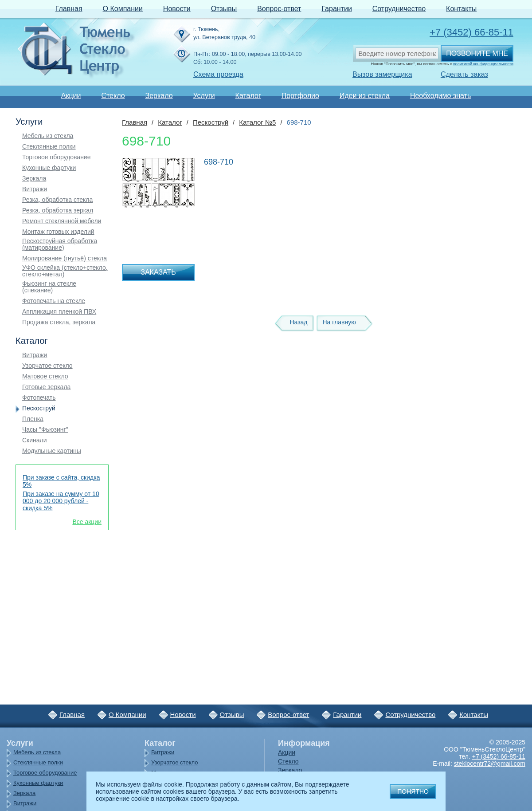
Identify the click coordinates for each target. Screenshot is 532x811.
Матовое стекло (45, 376)
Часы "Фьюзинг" (45, 430)
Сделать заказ (464, 74)
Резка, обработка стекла (57, 200)
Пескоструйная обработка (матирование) (60, 244)
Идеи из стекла (365, 96)
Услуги (204, 96)
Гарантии (337, 9)
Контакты (461, 9)
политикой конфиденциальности (483, 64)
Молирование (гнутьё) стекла (65, 258)
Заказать (158, 272)
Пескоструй (39, 408)
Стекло (113, 96)
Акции (71, 96)
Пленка (33, 419)
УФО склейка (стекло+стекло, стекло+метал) (65, 271)
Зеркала (34, 179)
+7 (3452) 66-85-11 (471, 32)
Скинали (35, 440)
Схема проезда (218, 74)
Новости (177, 9)
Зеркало (159, 96)
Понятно (413, 791)
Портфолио (300, 96)
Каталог (248, 96)
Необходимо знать (440, 96)
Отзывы (224, 9)
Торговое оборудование (56, 157)
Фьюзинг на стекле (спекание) (49, 287)
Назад (298, 322)
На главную (339, 322)
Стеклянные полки (49, 147)
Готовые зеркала (46, 387)
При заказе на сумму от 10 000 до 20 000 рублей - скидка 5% (61, 501)
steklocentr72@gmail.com (490, 764)
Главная (69, 9)
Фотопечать (39, 398)
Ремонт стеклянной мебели (62, 221)
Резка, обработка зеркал (58, 211)
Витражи (35, 189)
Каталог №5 (257, 122)
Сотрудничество (399, 9)
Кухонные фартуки (49, 168)
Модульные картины (52, 451)
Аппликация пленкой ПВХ (59, 312)
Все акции (87, 522)
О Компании (123, 9)
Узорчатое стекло (47, 366)
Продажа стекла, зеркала (59, 322)
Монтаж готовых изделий (58, 232)
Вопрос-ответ (279, 9)
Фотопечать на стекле (54, 301)
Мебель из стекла (48, 136)
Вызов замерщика (382, 74)
